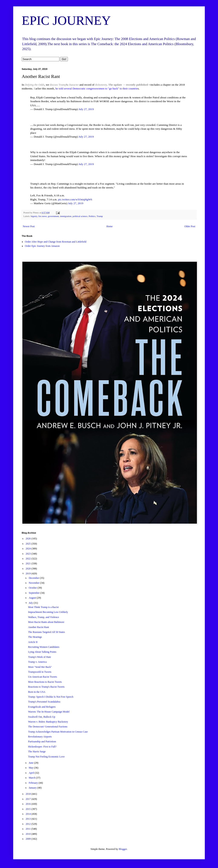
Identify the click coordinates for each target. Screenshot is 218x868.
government (53, 216)
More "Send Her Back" (40, 667)
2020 (29, 569)
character (73, 85)
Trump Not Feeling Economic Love (46, 757)
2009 (29, 839)
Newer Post (29, 226)
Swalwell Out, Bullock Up (42, 717)
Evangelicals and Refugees (42, 707)
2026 (29, 539)
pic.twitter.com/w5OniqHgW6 (75, 199)
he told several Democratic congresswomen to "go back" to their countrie (96, 88)
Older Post (190, 226)
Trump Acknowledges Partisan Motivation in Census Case (58, 732)
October (33, 588)
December (34, 578)
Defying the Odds (34, 85)
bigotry (34, 216)
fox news (42, 216)
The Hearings (35, 637)
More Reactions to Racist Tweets (45, 682)
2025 (29, 544)
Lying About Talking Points (42, 652)
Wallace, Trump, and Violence (44, 617)
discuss (54, 85)
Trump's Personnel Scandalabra (44, 702)
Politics (92, 216)
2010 (29, 834)
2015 (29, 809)
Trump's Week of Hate (40, 657)
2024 (29, 549)
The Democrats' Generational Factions (48, 727)
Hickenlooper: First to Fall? (42, 747)
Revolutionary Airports (40, 737)
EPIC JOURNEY (66, 20)
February (34, 783)
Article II (33, 642)
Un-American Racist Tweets (43, 677)
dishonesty (101, 85)
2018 (29, 794)
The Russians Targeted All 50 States (47, 632)
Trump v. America (37, 662)
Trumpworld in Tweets (40, 672)
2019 (29, 573)
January (33, 788)
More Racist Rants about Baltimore (46, 622)
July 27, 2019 (86, 109)
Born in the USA (37, 692)
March (32, 778)
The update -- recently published (128, 85)
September (34, 593)
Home (110, 226)
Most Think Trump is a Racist (43, 607)
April (32, 773)
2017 (29, 799)
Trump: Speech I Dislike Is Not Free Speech (51, 697)
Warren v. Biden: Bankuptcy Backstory (48, 722)
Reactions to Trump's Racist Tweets (46, 687)
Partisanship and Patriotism (42, 742)
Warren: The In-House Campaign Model (49, 712)
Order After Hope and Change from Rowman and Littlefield (56, 242)
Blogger (123, 849)
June (31, 763)
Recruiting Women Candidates (44, 647)
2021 (29, 563)
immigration (66, 216)
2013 (29, 819)
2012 (29, 824)
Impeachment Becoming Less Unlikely (48, 612)
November (34, 583)
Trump (62, 85)
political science (80, 216)
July (31, 603)
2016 (29, 804)
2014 (29, 814)
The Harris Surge (37, 752)
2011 (29, 829)
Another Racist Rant (39, 627)
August (33, 598)
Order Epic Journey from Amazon (42, 246)
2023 (29, 554)
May (31, 768)
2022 (29, 559)
